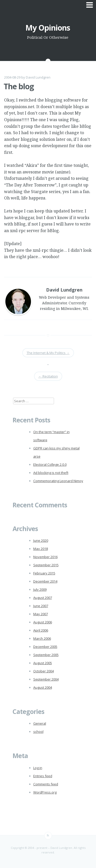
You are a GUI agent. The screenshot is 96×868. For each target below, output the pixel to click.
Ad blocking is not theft (51, 473)
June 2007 (41, 606)
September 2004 (46, 679)
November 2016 (45, 557)
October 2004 (44, 671)
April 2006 (41, 630)
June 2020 (41, 540)
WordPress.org (45, 792)
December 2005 (45, 647)
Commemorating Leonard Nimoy (58, 481)
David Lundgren (38, 77)
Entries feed (43, 776)
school (38, 732)
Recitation (48, 376)
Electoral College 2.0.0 (50, 464)
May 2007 (41, 614)
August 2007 (43, 598)
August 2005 (43, 663)
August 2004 (43, 687)
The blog (19, 86)
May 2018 (41, 549)
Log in (38, 768)
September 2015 (46, 565)
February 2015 (44, 573)
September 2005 (46, 655)
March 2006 (42, 638)
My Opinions (48, 28)
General (40, 723)
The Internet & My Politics (48, 353)
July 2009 (40, 589)
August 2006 (43, 622)
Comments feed (46, 784)
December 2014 (45, 581)
